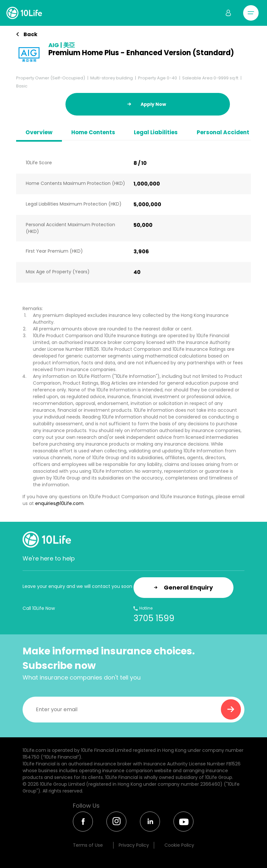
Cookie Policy (179, 845)
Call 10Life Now (39, 608)
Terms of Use (88, 845)
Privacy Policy (134, 845)
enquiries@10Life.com (59, 503)
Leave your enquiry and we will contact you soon (77, 586)
